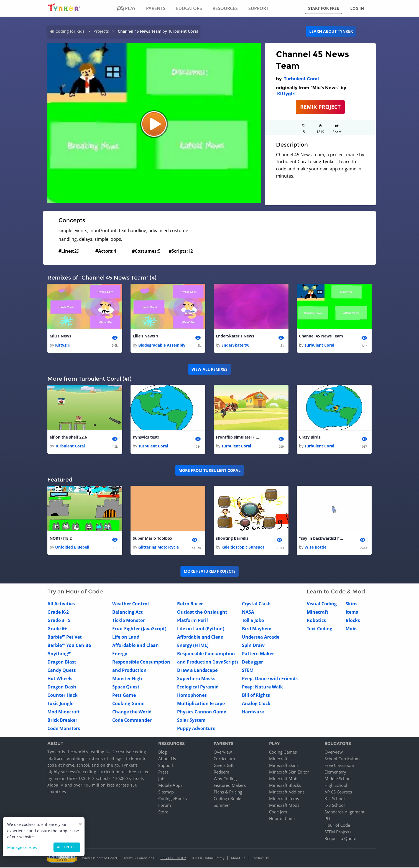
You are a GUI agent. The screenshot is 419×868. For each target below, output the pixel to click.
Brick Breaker (62, 721)
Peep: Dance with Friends (270, 679)
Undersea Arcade (261, 638)
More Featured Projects (210, 572)
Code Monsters (64, 729)
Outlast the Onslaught (202, 613)
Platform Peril (192, 621)
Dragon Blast (62, 663)
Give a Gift (224, 766)
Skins (352, 605)
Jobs (162, 779)
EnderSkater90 (235, 345)
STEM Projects (338, 832)
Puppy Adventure (196, 729)
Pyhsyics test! (146, 438)
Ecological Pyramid (198, 688)
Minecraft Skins (284, 766)
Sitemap (166, 792)
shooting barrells (232, 539)
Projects (101, 31)
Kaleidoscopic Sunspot (243, 548)
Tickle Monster (128, 621)
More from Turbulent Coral (209, 471)
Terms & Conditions (139, 858)
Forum (165, 806)
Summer (222, 806)
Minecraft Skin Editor (289, 772)
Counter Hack (62, 696)
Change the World (132, 713)
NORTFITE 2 (61, 539)
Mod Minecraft (64, 713)
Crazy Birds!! (311, 438)
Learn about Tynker (331, 31)
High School (336, 786)
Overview (223, 752)
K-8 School (335, 806)
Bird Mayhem (257, 629)
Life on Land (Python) (201, 629)
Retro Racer (190, 605)
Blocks (353, 621)
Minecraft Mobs (284, 779)
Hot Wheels (60, 679)
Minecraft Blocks (285, 786)
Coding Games (283, 752)
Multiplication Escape (201, 704)
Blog (163, 752)
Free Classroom (339, 766)
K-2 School (335, 799)
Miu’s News (60, 336)
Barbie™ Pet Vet (65, 638)
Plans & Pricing (228, 792)
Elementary (335, 772)
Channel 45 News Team (321, 336)
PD (327, 819)
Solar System (191, 721)
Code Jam (278, 812)
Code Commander (132, 721)
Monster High (127, 679)
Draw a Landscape (197, 671)
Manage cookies (22, 847)
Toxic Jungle (60, 704)
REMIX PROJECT (320, 107)
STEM (248, 671)
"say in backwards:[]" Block (321, 539)
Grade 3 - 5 (59, 621)
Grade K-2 (58, 613)
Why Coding (225, 779)
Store (163, 812)
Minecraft (318, 613)
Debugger (252, 663)
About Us (167, 759)
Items (352, 613)
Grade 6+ (57, 629)
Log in (357, 8)
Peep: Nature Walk (262, 688)
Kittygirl (286, 94)
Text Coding (320, 629)
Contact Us (260, 858)
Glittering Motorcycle (159, 548)
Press (163, 772)
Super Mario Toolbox (153, 539)
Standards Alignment (344, 812)
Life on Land (126, 638)
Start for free (324, 8)
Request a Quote (340, 839)
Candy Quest (62, 671)
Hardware (253, 713)
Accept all (67, 847)
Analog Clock (256, 704)
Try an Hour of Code (75, 592)
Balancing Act (127, 613)
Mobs (352, 629)
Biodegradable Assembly (162, 345)
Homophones (192, 696)
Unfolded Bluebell (72, 548)
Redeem (221, 772)
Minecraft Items (284, 799)
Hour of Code (282, 819)
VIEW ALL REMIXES (209, 369)
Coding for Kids (70, 31)
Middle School (338, 779)
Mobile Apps (170, 786)
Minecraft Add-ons (287, 792)
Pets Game (124, 696)
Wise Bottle (315, 548)
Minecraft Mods (284, 806)
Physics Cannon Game (202, 713)
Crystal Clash (256, 605)
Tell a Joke (253, 621)
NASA (248, 613)
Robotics (316, 621)
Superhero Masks (196, 679)
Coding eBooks (173, 799)
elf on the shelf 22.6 (68, 438)
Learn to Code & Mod (336, 592)
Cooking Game (128, 704)
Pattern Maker (258, 654)
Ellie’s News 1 (145, 336)
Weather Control (131, 605)
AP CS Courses (338, 792)
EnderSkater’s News (235, 336)
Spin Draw (253, 646)
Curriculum (224, 759)
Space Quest (126, 688)
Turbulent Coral (301, 79)
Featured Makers (230, 786)
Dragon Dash (62, 688)
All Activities (61, 605)
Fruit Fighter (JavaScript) (139, 629)
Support (166, 766)
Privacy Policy (173, 858)
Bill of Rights (256, 696)
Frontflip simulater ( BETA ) (238, 438)
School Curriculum (342, 759)
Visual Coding (322, 605)
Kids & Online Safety (208, 858)
